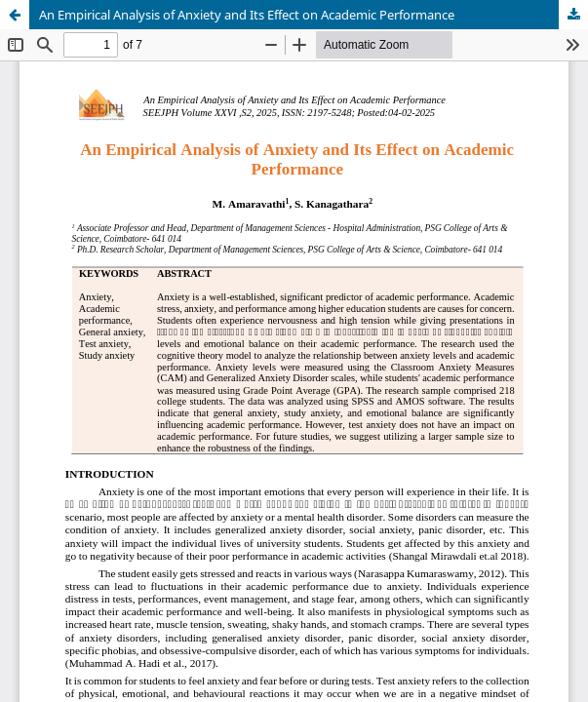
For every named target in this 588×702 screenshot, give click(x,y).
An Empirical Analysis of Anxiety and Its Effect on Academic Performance (247, 15)
